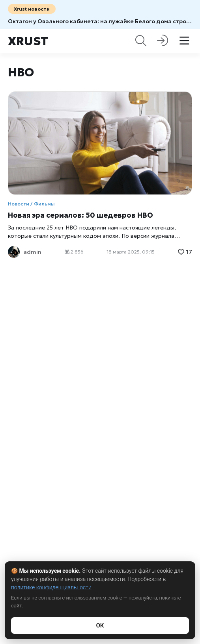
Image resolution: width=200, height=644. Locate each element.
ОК (100, 625)
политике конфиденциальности (51, 587)
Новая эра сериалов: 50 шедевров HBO (80, 215)
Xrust (28, 41)
